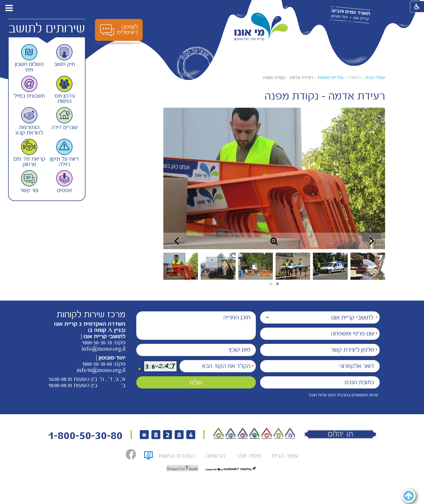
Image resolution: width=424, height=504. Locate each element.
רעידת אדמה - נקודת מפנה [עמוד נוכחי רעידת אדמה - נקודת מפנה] (288, 78)
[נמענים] (320, 317)
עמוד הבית (375, 78)
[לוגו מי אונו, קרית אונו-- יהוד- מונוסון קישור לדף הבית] (261, 27)
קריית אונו (361, 18)
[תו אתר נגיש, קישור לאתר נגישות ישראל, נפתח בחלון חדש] (148, 457)
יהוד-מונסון (339, 17)
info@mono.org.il (103, 349)
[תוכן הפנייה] (196, 326)
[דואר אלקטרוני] (320, 366)
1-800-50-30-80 (85, 435)
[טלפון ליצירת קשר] (320, 350)
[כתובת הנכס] (320, 382)
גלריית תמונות (330, 78)
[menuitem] (285, 456)
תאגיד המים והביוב (350, 12)
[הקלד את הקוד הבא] (218, 366)
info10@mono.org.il (101, 370)
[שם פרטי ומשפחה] (320, 334)
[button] (24, 8)
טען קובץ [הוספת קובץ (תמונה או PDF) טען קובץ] (239, 350)
